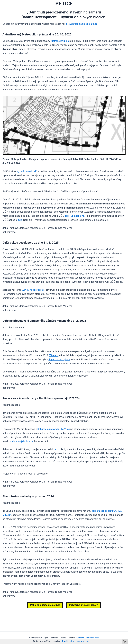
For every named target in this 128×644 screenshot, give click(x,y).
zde (20, 220)
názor (57, 449)
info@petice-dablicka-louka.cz (82, 24)
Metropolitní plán (60, 41)
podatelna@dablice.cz (22, 441)
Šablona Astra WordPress (88, 638)
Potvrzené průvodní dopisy (84, 605)
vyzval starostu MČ (27, 171)
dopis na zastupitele (59, 359)
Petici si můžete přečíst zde (45, 605)
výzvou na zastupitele (34, 290)
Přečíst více (68, 641)
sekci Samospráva (75, 216)
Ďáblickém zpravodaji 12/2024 (54, 429)
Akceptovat (83, 641)
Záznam (54, 355)
